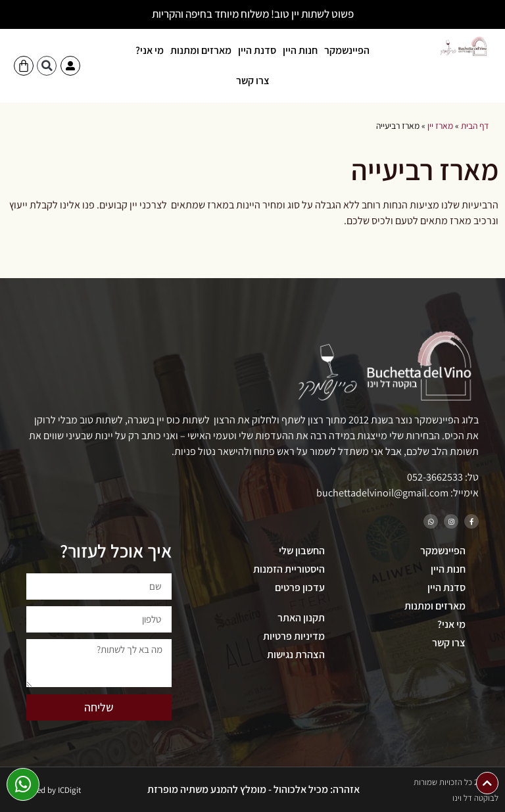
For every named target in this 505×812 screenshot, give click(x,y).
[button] (47, 66)
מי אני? (150, 50)
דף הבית (475, 126)
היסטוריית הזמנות (289, 569)
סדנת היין (257, 50)
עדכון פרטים (300, 587)
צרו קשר (253, 81)
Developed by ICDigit (45, 790)
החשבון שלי (302, 551)
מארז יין (440, 126)
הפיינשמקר (347, 50)
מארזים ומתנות (201, 50)
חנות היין (300, 50)
